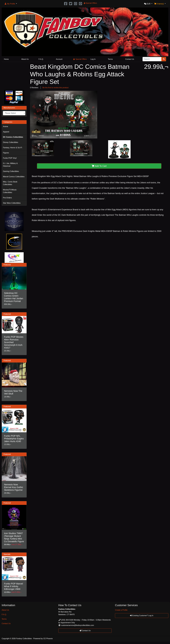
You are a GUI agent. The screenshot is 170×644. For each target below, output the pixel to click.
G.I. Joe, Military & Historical (10, 165)
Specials (7, 554)
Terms (110, 59)
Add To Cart (99, 166)
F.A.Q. (41, 59)
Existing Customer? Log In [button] (142, 616)
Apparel (6, 132)
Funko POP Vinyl (10, 158)
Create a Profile (121, 610)
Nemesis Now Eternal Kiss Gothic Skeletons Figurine (14, 487)
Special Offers (80, 59)
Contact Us (130, 59)
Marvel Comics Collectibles (14, 177)
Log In (93, 59)
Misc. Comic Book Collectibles (10, 183)
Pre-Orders (7, 198)
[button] (11, 4)
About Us (25, 59)
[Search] (152, 59)
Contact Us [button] (85, 631)
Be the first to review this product (55, 88)
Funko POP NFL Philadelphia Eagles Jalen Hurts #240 (14, 439)
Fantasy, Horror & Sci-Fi (12, 148)
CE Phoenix (48, 639)
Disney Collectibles (10, 142)
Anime (5, 126)
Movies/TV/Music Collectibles (10, 191)
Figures (6, 153)
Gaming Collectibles (11, 171)
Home (6, 59)
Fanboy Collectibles (24, 639)
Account (59, 59)
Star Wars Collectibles (12, 203)
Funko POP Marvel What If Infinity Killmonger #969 (14, 586)
